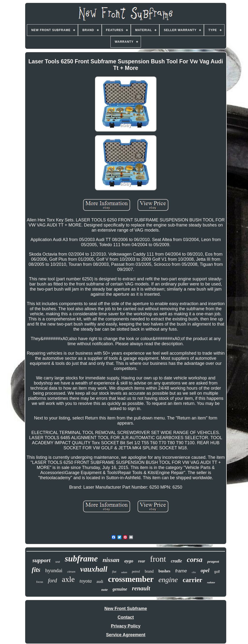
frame (181, 571)
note (105, 590)
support (42, 560)
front (158, 559)
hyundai (54, 570)
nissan (111, 560)
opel (205, 570)
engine (168, 580)
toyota (86, 581)
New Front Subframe (126, 609)
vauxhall (94, 569)
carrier (192, 580)
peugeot (213, 561)
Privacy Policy (126, 626)
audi (100, 581)
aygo (129, 561)
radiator (211, 582)
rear (142, 561)
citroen (71, 572)
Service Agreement (126, 635)
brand (149, 571)
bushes (164, 571)
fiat (114, 572)
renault (141, 588)
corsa (195, 560)
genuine (120, 589)
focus (40, 582)
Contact (126, 617)
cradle (177, 561)
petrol (136, 572)
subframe (81, 559)
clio (194, 572)
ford (53, 581)
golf (217, 572)
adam (124, 572)
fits (36, 570)
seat (58, 562)
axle (68, 579)
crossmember (131, 579)
